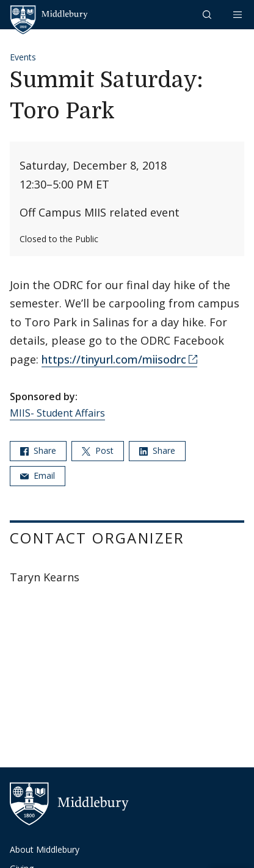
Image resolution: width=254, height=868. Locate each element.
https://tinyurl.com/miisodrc (114, 359)
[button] (208, 14)
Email (38, 475)
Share (38, 450)
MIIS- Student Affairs (57, 413)
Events (23, 57)
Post (98, 450)
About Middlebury (45, 849)
